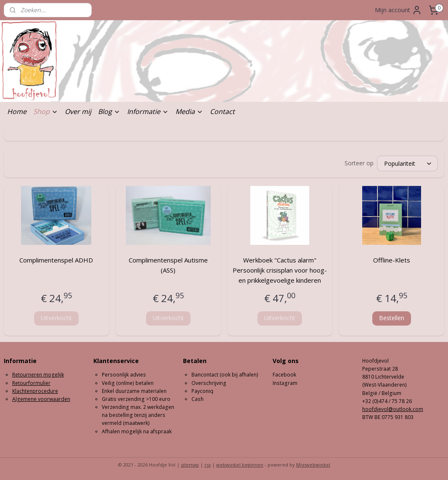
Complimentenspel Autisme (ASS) (168, 265)
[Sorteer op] (407, 163)
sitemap (190, 465)
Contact (222, 111)
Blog (109, 111)
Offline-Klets (392, 260)
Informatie (148, 111)
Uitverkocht (56, 318)
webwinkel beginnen (240, 465)
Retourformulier (31, 383)
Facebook (284, 375)
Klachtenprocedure (35, 391)
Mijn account (398, 10)
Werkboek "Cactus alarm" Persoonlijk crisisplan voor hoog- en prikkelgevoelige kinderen (280, 270)
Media (189, 111)
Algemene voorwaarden (41, 399)
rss (208, 465)
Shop (46, 111)
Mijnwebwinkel (313, 465)
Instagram (285, 383)
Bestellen (392, 318)
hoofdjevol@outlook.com (393, 409)
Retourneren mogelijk (38, 375)
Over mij (78, 111)
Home (17, 111)
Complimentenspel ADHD (56, 260)
